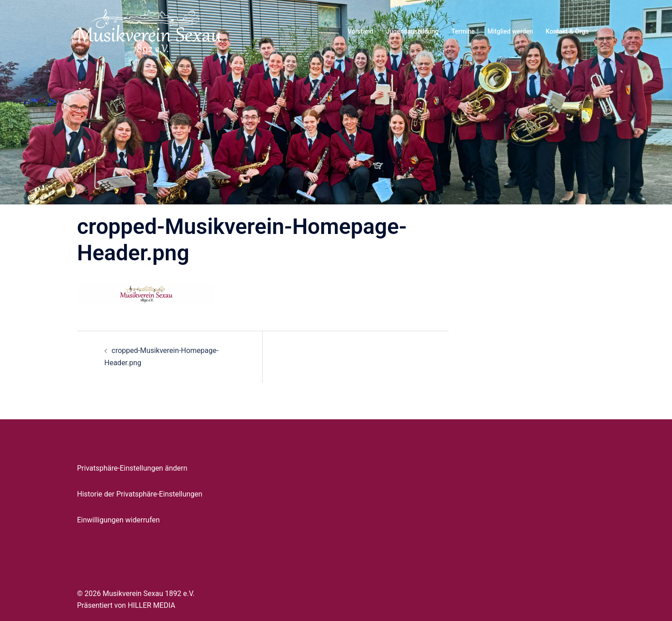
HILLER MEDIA (151, 605)
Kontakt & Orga (567, 31)
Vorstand (361, 31)
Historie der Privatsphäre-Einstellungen (140, 494)
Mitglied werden (510, 31)
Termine (463, 31)
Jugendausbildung (413, 31)
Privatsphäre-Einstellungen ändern (132, 468)
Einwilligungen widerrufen (119, 520)
